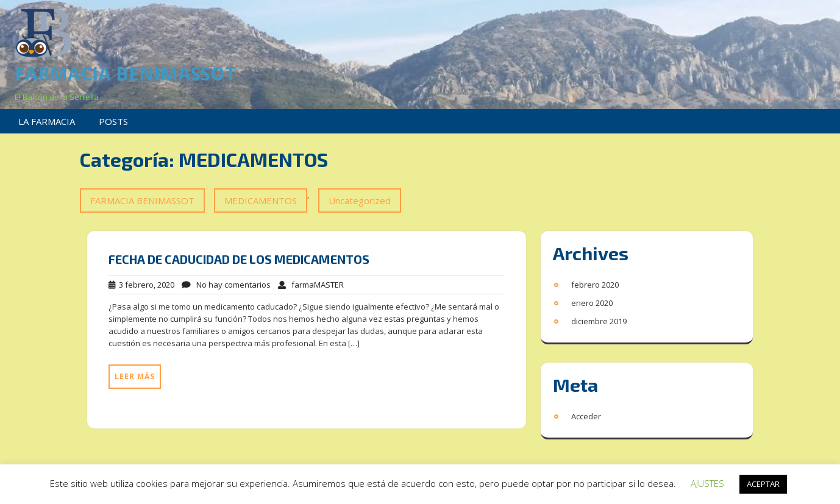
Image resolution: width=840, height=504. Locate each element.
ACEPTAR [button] (763, 484)
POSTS (113, 121)
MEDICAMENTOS (261, 201)
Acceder (586, 416)
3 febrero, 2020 (141, 285)
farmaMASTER (311, 285)
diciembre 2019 (599, 321)
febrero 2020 (595, 285)
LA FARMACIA (47, 121)
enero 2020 (592, 303)
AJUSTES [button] (707, 483)
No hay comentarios (226, 285)
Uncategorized (360, 201)
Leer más (135, 376)
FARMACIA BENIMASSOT (125, 73)
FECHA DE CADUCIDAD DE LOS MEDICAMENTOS (239, 259)
